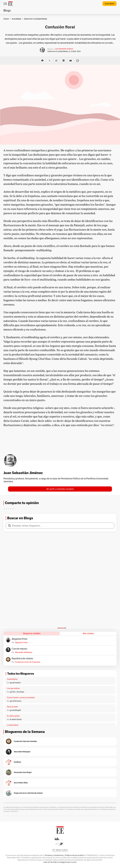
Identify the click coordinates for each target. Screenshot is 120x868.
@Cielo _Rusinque (17, 692)
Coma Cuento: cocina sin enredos (21, 698)
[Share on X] (49, 61)
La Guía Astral (13, 725)
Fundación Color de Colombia (28, 662)
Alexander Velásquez (24, 652)
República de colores (22, 659)
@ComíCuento (16, 701)
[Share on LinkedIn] (64, 61)
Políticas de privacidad (74, 855)
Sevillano (17, 762)
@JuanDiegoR (15, 710)
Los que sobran (13, 688)
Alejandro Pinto (19, 639)
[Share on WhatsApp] (56, 61)
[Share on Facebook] (42, 61)
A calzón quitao (13, 716)
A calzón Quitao (16, 719)
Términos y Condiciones (54, 855)
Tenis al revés (12, 707)
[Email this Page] (71, 61)
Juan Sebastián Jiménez (64, 49)
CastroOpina (12, 679)
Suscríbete (109, 4)
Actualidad (16, 19)
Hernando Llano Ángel (23, 772)
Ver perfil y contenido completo (60, 489)
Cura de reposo (19, 649)
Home (6, 19)
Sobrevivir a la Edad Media (58, 51)
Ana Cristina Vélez (21, 783)
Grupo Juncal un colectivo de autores (28, 793)
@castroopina (15, 683)
